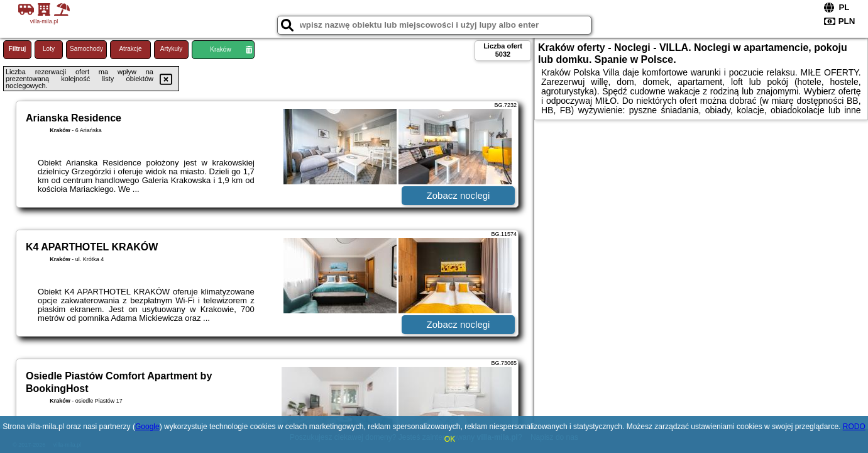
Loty (49, 49)
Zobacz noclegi (459, 195)
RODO (854, 427)
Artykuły (172, 49)
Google (147, 427)
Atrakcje (130, 49)
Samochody (86, 49)
